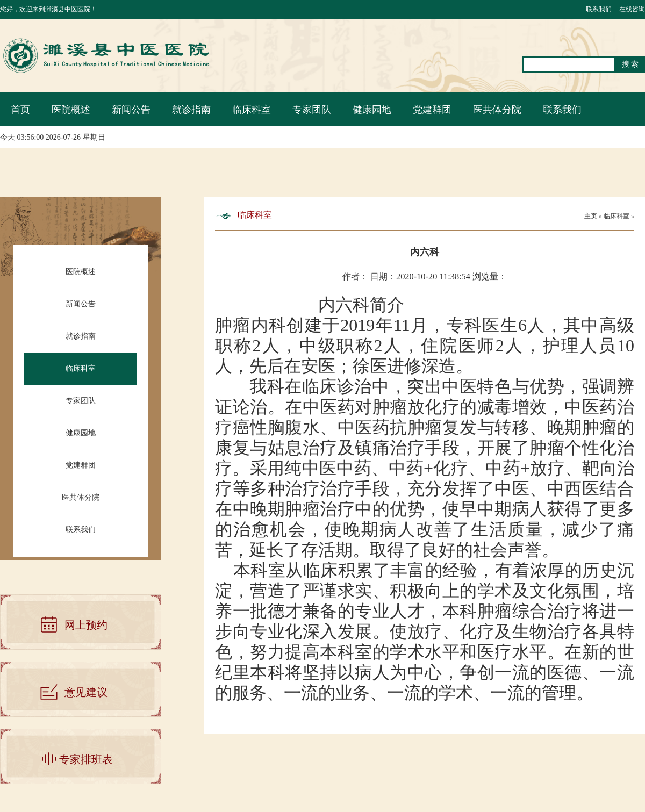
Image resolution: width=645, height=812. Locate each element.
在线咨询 (632, 9)
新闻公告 (131, 110)
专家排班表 (86, 759)
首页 (20, 110)
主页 (591, 216)
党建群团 (432, 110)
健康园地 (372, 110)
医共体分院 (497, 110)
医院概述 (71, 110)
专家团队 (312, 110)
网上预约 (86, 625)
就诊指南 (191, 110)
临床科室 (252, 110)
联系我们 (599, 9)
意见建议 (86, 692)
